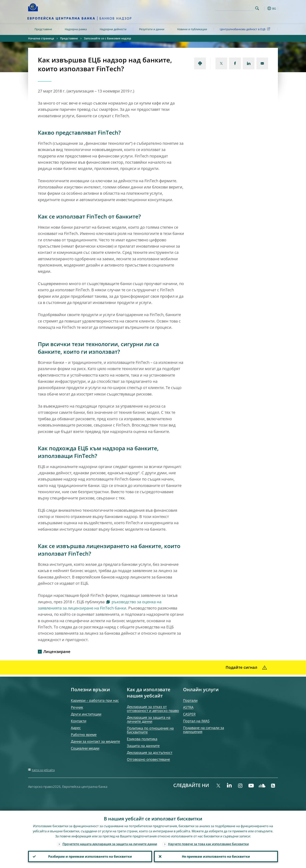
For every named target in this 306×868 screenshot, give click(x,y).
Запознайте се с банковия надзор (108, 38)
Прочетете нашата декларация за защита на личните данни (110, 844)
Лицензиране (57, 652)
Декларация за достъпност (150, 753)
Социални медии (85, 748)
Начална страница (41, 38)
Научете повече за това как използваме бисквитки (208, 844)
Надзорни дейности (113, 29)
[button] (264, 8)
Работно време (84, 735)
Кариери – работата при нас (95, 700)
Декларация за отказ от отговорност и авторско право (153, 709)
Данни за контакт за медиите (95, 741)
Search (257, 8)
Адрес (76, 728)
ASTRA (188, 707)
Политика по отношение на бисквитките (150, 730)
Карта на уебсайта (43, 770)
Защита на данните (143, 746)
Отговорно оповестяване (148, 759)
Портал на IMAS (196, 721)
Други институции (86, 714)
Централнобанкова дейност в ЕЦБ (246, 29)
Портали (190, 700)
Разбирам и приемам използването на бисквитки (90, 856)
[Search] (234, 8)
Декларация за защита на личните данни (149, 719)
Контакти (79, 721)
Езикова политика (142, 739)
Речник (77, 707)
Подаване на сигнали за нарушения (204, 730)
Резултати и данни (152, 29)
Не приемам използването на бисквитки (216, 856)
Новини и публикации (192, 29)
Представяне (43, 29)
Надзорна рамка (76, 29)
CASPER (189, 714)
